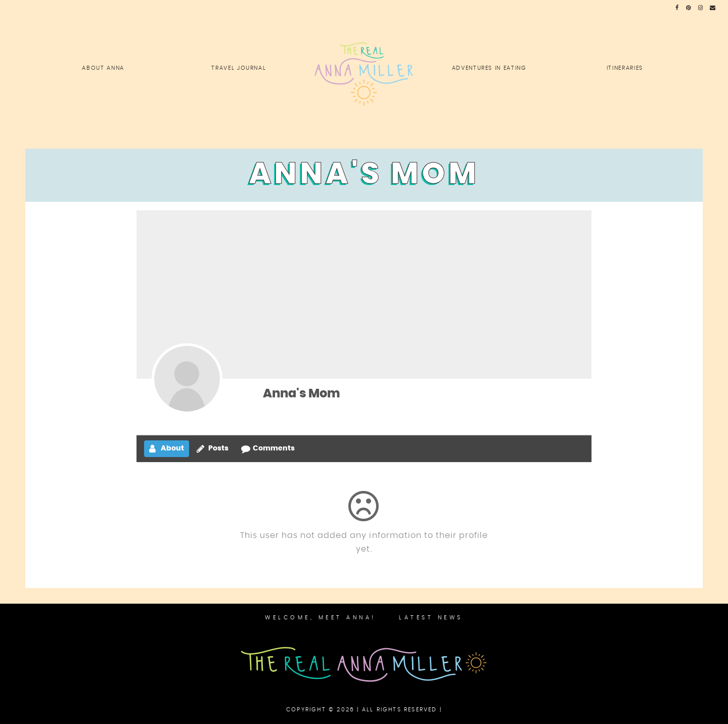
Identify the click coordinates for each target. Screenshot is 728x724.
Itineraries (625, 68)
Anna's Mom (302, 394)
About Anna (103, 68)
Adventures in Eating (489, 68)
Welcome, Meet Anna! (321, 618)
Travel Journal (239, 68)
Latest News (431, 618)
